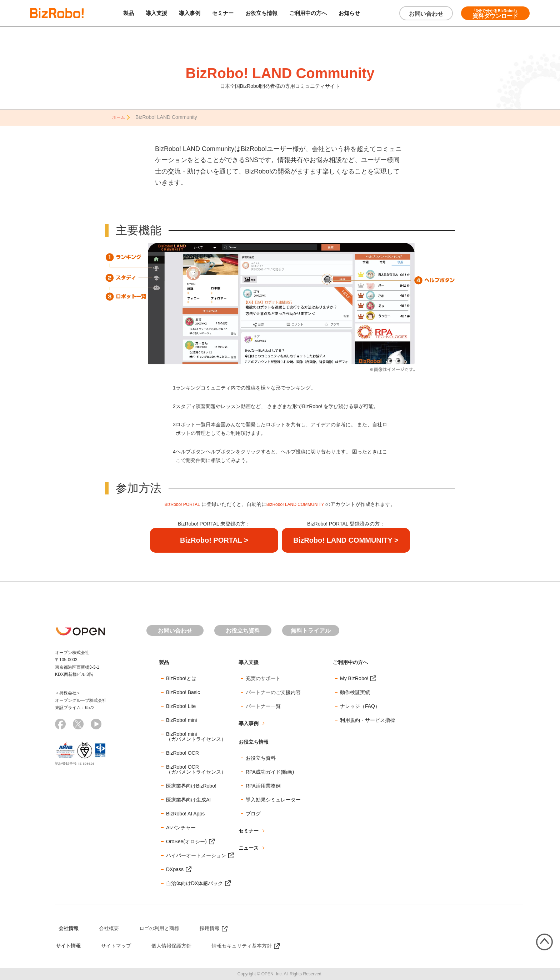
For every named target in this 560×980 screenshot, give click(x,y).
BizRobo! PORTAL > (214, 539)
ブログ (253, 813)
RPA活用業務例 (263, 785)
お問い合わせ (426, 14)
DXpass (175, 869)
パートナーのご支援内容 (273, 692)
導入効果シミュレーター (273, 799)
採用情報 (210, 928)
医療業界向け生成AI (188, 799)
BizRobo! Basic (183, 692)
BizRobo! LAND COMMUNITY (298, 504)
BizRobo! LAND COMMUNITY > (346, 539)
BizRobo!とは (181, 678)
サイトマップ (116, 945)
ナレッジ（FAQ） (360, 705)
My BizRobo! (354, 678)
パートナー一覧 (263, 705)
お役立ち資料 (243, 630)
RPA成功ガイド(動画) (270, 771)
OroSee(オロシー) (186, 841)
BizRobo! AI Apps (185, 813)
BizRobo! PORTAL (178, 504)
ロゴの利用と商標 (159, 928)
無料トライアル (311, 630)
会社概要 (109, 928)
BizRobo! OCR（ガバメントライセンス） (196, 769)
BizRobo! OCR (182, 752)
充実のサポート (263, 678)
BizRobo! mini (181, 719)
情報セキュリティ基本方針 (242, 945)
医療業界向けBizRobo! (191, 785)
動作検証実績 (355, 692)
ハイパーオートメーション (196, 855)
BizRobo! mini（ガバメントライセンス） (196, 736)
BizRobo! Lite (181, 705)
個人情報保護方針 (171, 945)
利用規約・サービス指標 (367, 719)
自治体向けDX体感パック (194, 883)
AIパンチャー (181, 827)
